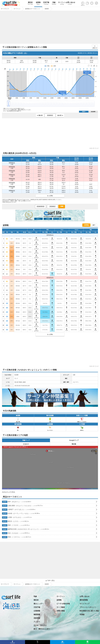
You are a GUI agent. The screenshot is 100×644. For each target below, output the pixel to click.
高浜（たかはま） (16, 533)
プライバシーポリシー (88, 607)
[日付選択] (40, 207)
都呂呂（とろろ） (15, 521)
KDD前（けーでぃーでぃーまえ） (21, 513)
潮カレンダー (38, 604)
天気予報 (46, 3)
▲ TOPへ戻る (50, 580)
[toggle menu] (97, 3)
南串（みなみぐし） (17, 502)
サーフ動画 (61, 607)
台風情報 (37, 611)
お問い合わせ (70, 3)
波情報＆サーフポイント (33, 584)
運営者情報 (84, 600)
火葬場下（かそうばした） (19, 510)
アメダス (37, 622)
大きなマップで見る (9, 492)
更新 (62, 206)
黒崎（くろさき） (16, 525)
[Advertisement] (50, 28)
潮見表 (30, 3)
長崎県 (47, 584)
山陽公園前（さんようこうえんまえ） (22, 506)
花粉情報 (37, 618)
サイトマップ (85, 604)
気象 (54, 3)
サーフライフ (5, 584)
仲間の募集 (61, 611)
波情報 (38, 3)
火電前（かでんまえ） (17, 517)
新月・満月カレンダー (42, 629)
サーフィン (62, 3)
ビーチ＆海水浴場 (63, 604)
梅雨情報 (37, 615)
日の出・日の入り (40, 625)
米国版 (82, 615)
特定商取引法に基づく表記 (89, 611)
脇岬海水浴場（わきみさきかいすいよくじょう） (26, 529)
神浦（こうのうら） (17, 537)
